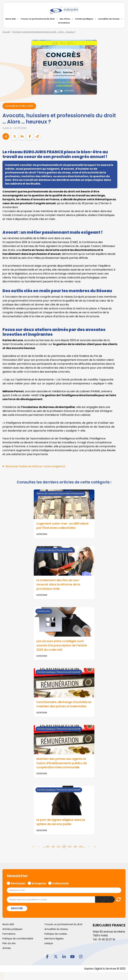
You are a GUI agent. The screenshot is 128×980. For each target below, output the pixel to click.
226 (81, 847)
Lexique (49, 944)
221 (53, 847)
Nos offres (65, 19)
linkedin (64, 957)
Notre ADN (10, 19)
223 (64, 847)
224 (70, 847)
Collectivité (60, 884)
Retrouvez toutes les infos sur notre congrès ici (35, 466)
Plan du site (9, 944)
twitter (56, 957)
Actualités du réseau (109, 19)
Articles (7, 949)
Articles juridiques (84, 19)
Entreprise (39, 884)
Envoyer (17, 909)
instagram (81, 957)
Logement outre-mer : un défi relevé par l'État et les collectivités (63, 526)
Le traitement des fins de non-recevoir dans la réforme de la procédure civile (59, 585)
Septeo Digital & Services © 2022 (105, 969)
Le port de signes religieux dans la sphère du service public (61, 822)
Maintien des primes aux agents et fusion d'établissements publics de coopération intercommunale (62, 764)
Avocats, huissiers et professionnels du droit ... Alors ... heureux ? (44, 32)
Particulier (18, 884)
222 (58, 847)
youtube (72, 957)
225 (75, 847)
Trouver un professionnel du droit (38, 19)
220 (47, 847)
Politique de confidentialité (18, 939)
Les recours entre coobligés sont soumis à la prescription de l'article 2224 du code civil (62, 646)
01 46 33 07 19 (107, 940)
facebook (47, 957)
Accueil (6, 32)
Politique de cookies (56, 934)
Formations (64, 23)
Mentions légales (54, 939)
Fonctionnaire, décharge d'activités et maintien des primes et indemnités (64, 705)
